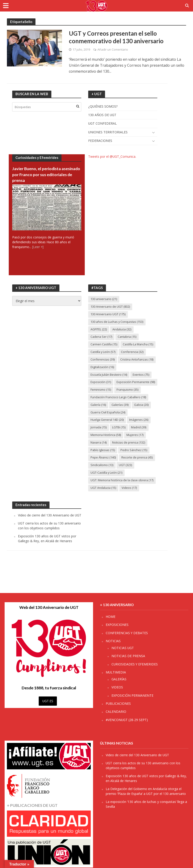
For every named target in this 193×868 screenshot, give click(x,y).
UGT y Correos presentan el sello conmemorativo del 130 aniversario (117, 37)
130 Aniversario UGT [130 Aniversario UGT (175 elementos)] (108, 315)
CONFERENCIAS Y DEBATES (127, 633)
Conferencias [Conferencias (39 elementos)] (103, 360)
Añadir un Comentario (113, 49)
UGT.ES (48, 701)
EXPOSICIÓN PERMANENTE (132, 695)
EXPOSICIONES (117, 625)
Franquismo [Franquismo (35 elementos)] (128, 398)
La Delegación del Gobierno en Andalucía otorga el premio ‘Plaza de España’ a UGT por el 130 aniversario (146, 791)
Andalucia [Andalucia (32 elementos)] (122, 329)
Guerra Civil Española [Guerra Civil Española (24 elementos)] (108, 420)
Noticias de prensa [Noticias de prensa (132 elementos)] (130, 451)
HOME (111, 617)
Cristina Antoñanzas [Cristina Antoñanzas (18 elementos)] (137, 360)
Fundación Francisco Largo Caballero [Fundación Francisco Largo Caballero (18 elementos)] (119, 405)
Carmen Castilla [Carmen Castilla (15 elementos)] (104, 345)
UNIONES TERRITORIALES (108, 132)
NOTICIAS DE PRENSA (128, 656)
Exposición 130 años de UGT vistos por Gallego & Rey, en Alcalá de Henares (47, 547)
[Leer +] (38, 247)
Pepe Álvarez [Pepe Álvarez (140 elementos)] (103, 466)
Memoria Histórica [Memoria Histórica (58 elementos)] (106, 443)
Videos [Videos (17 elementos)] (130, 496)
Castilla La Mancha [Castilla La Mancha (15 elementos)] (139, 345)
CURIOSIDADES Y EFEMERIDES (135, 664)
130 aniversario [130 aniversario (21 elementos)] (104, 299)
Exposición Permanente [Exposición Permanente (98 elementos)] (110, 390)
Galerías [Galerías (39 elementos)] (121, 413)
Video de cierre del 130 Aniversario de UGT (50, 524)
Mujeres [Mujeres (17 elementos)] (135, 443)
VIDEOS (117, 687)
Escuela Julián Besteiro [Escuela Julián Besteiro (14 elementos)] (109, 375)
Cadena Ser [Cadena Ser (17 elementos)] (102, 337)
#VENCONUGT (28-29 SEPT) (127, 720)
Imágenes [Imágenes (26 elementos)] (139, 428)
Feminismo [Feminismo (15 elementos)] (101, 398)
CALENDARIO (116, 712)
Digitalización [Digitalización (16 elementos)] (102, 367)
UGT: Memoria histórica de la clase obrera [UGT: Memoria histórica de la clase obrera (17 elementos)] (123, 488)
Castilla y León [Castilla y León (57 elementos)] (103, 352)
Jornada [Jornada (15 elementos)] (99, 435)
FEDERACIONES (100, 141)
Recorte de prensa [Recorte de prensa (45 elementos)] (137, 466)
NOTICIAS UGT (123, 648)
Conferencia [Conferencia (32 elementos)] (133, 352)
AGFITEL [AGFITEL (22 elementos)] (99, 329)
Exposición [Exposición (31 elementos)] (101, 383)
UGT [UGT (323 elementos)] (126, 473)
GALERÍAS (119, 679)
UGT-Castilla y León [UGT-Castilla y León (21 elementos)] (107, 481)
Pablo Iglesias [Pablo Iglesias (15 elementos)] (103, 458)
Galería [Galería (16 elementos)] (98, 413)
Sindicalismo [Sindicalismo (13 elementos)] (102, 473)
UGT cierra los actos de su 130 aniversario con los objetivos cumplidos (49, 534)
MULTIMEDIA (116, 672)
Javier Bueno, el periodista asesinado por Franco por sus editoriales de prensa (39, 175)
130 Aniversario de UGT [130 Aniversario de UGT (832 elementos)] (110, 307)
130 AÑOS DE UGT (102, 115)
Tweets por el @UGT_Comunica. (112, 157)
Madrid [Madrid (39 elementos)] (139, 435)
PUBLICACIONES (118, 703)
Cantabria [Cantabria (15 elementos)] (128, 337)
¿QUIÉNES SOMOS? (103, 106)
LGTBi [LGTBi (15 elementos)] (119, 435)
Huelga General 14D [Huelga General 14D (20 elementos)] (107, 428)
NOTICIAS (113, 641)
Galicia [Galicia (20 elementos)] (142, 413)
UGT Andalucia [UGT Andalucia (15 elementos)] (104, 496)
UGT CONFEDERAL (102, 124)
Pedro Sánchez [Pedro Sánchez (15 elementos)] (134, 458)
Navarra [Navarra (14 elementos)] (99, 451)
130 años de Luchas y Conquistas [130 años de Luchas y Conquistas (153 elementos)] (117, 322)
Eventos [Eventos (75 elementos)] (141, 375)
